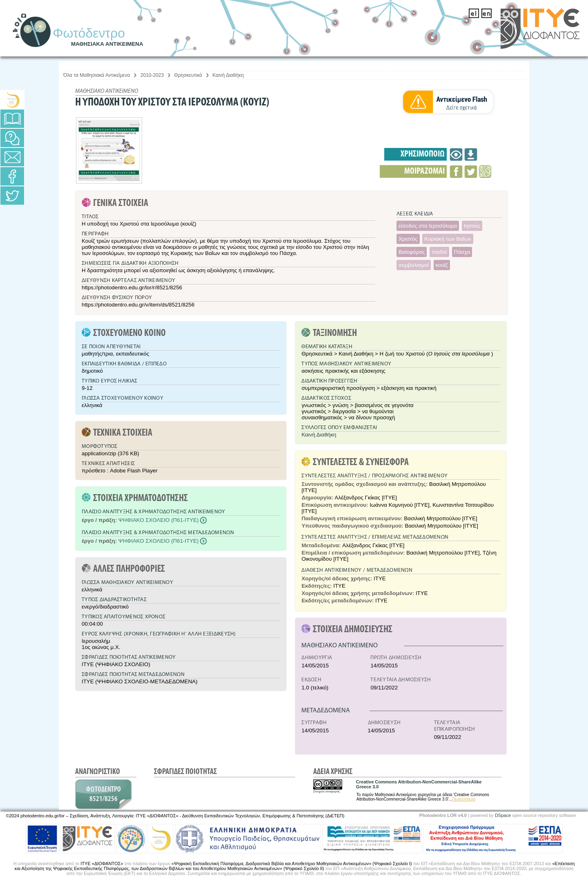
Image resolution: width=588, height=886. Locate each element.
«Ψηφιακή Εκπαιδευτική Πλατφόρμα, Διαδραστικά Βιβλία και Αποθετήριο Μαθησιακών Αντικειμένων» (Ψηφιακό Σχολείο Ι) (292, 864)
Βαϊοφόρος (412, 252)
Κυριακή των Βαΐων (448, 239)
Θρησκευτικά (188, 75)
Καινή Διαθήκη (228, 75)
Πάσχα (462, 252)
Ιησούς (472, 226)
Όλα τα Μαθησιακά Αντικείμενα (97, 75)
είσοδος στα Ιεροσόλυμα (428, 226)
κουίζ (442, 265)
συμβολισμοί (414, 265)
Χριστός (408, 239)
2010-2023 (152, 75)
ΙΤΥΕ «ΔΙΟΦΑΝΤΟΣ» (102, 864)
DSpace (503, 815)
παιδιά (439, 252)
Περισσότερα (464, 799)
